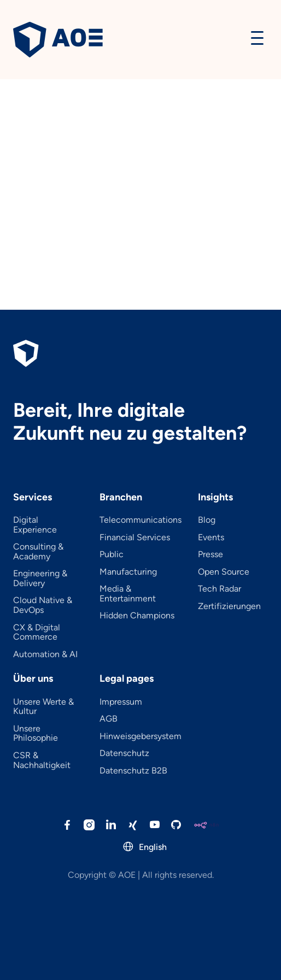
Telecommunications (140, 520)
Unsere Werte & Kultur (43, 707)
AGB (109, 719)
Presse (210, 554)
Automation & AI (45, 654)
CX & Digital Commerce (37, 632)
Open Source (224, 572)
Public (112, 554)
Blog (207, 520)
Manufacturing (128, 572)
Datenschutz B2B (133, 771)
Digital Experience (35, 525)
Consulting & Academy (38, 551)
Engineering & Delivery (40, 578)
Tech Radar (219, 589)
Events (211, 538)
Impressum (121, 702)
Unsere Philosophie (36, 733)
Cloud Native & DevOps (43, 605)
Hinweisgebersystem (140, 736)
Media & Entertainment (128, 594)
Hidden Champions (137, 616)
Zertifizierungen (229, 606)
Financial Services (135, 538)
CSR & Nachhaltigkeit (42, 760)
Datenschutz (124, 753)
